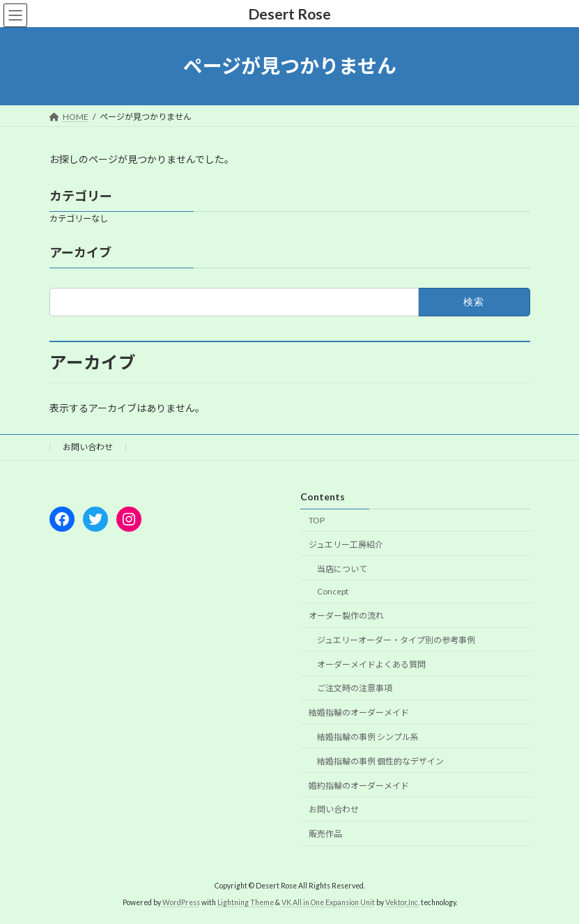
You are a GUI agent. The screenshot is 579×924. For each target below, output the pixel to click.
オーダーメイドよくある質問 (371, 664)
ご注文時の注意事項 (355, 688)
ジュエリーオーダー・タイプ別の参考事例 (396, 640)
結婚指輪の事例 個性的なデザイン (380, 761)
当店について (342, 568)
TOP (317, 520)
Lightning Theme (246, 902)
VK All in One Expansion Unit (328, 902)
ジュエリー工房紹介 (346, 545)
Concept (333, 591)
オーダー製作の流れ (346, 616)
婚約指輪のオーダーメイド (359, 785)
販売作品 (325, 834)
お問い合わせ (88, 447)
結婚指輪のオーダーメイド (359, 713)
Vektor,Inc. (402, 902)
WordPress (181, 902)
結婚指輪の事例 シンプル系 (368, 737)
